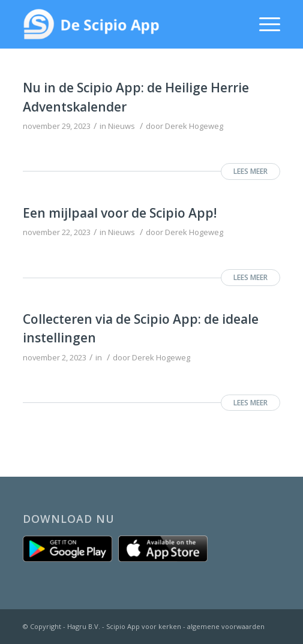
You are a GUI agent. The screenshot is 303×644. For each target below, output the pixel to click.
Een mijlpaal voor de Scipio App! (120, 213)
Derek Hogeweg (194, 126)
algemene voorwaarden (226, 626)
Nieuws (121, 126)
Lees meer (250, 171)
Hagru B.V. (84, 626)
